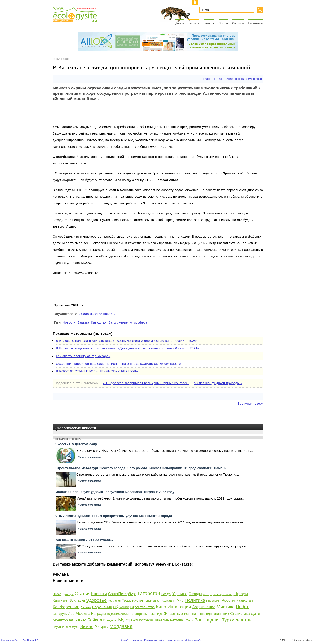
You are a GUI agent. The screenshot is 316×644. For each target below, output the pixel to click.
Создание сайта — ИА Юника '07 (19, 640)
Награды (98, 614)
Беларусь (60, 614)
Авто (206, 594)
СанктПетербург (122, 594)
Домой (180, 23)
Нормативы (256, 23)
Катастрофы (138, 614)
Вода (159, 614)
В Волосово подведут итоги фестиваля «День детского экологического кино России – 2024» (127, 348)
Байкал (95, 620)
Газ (152, 613)
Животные (173, 614)
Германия (114, 601)
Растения (191, 614)
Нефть (243, 607)
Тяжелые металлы (169, 620)
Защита (83, 322)
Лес (71, 614)
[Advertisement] (133, 114)
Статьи (223, 23)
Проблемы (213, 601)
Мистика (226, 607)
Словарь (238, 23)
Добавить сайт (193, 640)
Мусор (125, 620)
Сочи (189, 620)
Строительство (143, 607)
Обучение (121, 607)
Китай (225, 614)
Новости (194, 23)
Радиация (168, 600)
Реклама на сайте (154, 640)
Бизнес (80, 620)
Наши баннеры (175, 640)
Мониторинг (63, 620)
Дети (255, 613)
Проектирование (221, 594)
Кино (161, 607)
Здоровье (96, 600)
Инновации (179, 607)
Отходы (195, 594)
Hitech (57, 594)
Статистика (240, 614)
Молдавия (121, 626)
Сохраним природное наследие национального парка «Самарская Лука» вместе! (119, 364)
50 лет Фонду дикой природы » (218, 383)
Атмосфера (138, 322)
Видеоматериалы (118, 614)
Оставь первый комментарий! (244, 79)
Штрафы (241, 594)
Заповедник (208, 620)
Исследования (210, 614)
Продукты (110, 620)
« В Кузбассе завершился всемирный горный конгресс (146, 383)
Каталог (209, 23)
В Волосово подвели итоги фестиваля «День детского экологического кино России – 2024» (127, 341)
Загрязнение (118, 322)
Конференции (66, 607)
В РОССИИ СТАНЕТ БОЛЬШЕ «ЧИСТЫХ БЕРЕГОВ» (97, 371)
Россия (228, 600)
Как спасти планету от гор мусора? (83, 356)
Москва (83, 613)
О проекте (136, 640)
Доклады (68, 594)
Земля (87, 626)
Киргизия (60, 600)
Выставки (77, 600)
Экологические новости (97, 314)
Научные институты (66, 627)
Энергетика (152, 601)
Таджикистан (133, 600)
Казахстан (99, 322)
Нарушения (102, 607)
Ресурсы (101, 627)
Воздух (166, 594)
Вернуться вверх (250, 403)
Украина (180, 594)
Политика (195, 600)
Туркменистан (237, 620)
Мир (180, 600)
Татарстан (149, 593)
